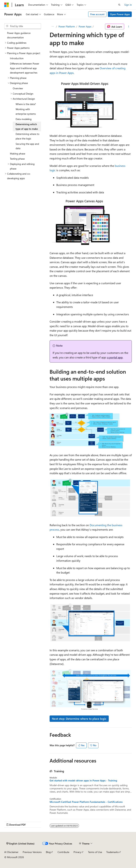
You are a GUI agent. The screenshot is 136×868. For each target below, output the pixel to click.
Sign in (128, 5)
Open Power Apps (120, 14)
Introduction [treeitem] (17, 58)
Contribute (63, 852)
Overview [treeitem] (18, 88)
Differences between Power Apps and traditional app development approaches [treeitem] (25, 68)
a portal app (115, 357)
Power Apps (85, 26)
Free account (97, 14)
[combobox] (23, 26)
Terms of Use (95, 852)
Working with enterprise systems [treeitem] (26, 111)
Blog (48, 852)
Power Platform (67, 26)
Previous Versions (32, 852)
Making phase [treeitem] (18, 154)
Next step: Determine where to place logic (79, 719)
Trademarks (112, 852)
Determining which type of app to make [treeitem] (27, 126)
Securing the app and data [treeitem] (27, 146)
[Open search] (119, 5)
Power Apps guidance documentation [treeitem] (19, 35)
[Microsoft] (7, 5)
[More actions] (129, 27)
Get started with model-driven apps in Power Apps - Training (83, 781)
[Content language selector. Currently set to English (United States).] (20, 843)
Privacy (77, 852)
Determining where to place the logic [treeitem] (27, 136)
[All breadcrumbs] (53, 27)
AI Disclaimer (11, 852)
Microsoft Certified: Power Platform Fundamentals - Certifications (86, 802)
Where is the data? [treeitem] (26, 104)
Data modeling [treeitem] (24, 119)
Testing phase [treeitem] (17, 159)
